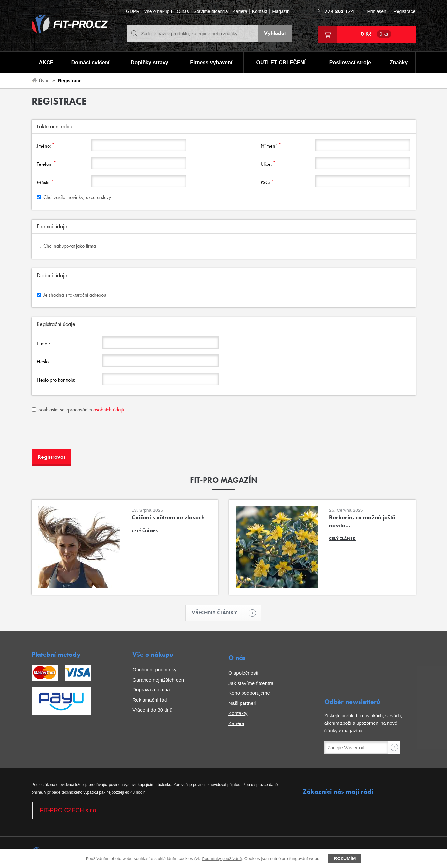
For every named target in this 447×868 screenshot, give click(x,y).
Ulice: (268, 164)
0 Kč (376, 34)
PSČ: (267, 182)
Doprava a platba (151, 690)
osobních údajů (109, 409)
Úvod (44, 81)
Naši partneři (242, 703)
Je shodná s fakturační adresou (71, 295)
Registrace (405, 12)
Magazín (281, 12)
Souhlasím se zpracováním (78, 409)
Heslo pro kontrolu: (56, 380)
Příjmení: (271, 146)
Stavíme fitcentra (211, 12)
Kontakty (238, 713)
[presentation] (82, 431)
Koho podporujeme (249, 693)
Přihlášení (377, 12)
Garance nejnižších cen (158, 679)
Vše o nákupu (158, 12)
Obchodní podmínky (154, 669)
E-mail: (44, 344)
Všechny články (218, 613)
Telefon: (46, 164)
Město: (45, 182)
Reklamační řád (150, 700)
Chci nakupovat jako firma (66, 246)
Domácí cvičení (90, 62)
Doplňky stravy (150, 62)
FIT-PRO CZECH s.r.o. (69, 810)
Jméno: (46, 146)
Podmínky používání (221, 859)
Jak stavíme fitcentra (251, 683)
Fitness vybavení (211, 62)
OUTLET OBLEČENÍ (281, 62)
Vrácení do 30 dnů (152, 710)
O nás (183, 12)
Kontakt (260, 12)
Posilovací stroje (350, 62)
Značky (399, 62)
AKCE (46, 62)
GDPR (133, 12)
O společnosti (243, 673)
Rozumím (345, 858)
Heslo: (43, 362)
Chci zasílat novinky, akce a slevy (74, 197)
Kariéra (240, 12)
